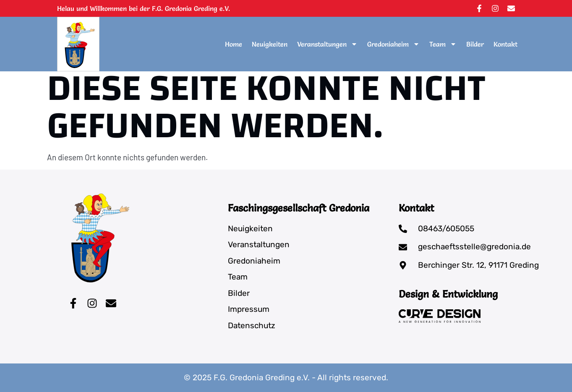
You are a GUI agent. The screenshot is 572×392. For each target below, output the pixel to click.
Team (443, 44)
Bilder (475, 44)
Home (234, 44)
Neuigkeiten (270, 44)
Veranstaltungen (327, 44)
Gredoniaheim (393, 44)
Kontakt (505, 44)
